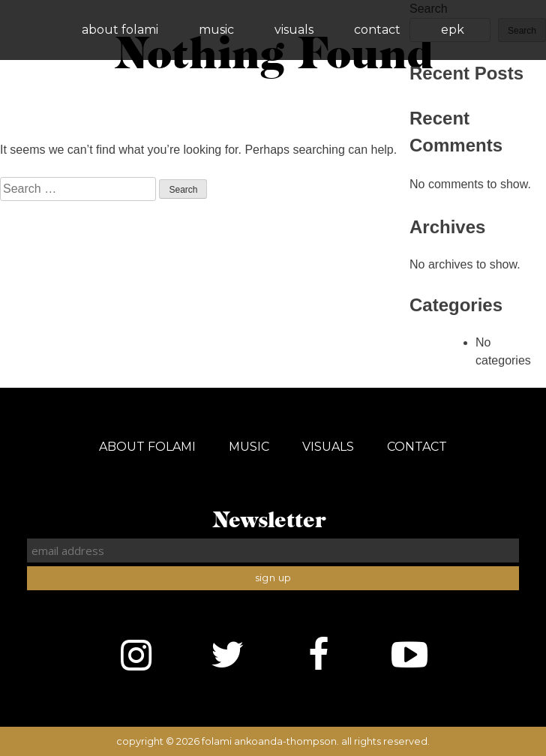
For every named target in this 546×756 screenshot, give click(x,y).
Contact (377, 30)
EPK (453, 30)
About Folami (120, 30)
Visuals (294, 30)
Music (216, 30)
